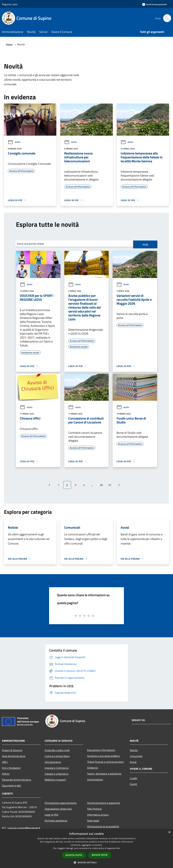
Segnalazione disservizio (58, 809)
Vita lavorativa (53, 762)
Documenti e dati (11, 786)
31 (110, 485)
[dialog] (86, 848)
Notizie (134, 750)
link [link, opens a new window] (118, 848)
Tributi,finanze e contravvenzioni (105, 762)
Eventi (133, 784)
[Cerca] (167, 18)
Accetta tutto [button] (74, 855)
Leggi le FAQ (52, 815)
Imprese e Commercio (57, 768)
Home (9, 44)
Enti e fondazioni (11, 768)
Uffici (5, 762)
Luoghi (134, 778)
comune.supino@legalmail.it (24, 828)
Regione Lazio (10, 4)
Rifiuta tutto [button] (100, 855)
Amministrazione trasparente (104, 803)
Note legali (93, 821)
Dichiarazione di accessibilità (103, 826)
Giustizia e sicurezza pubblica (103, 756)
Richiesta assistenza (56, 821)
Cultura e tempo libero (57, 756)
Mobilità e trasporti (55, 780)
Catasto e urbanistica (56, 774)
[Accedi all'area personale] (154, 4)
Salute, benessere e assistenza (104, 774)
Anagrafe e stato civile (57, 750)
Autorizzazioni (95, 779)
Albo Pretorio (94, 809)
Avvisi (14, 142)
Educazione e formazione (101, 750)
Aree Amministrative (14, 756)
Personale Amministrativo (16, 780)
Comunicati (136, 756)
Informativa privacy (98, 815)
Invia (145, 244)
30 (101, 485)
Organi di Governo (12, 750)
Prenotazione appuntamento (61, 803)
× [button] (169, 832)
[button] (86, 862)
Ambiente (93, 768)
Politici (6, 774)
